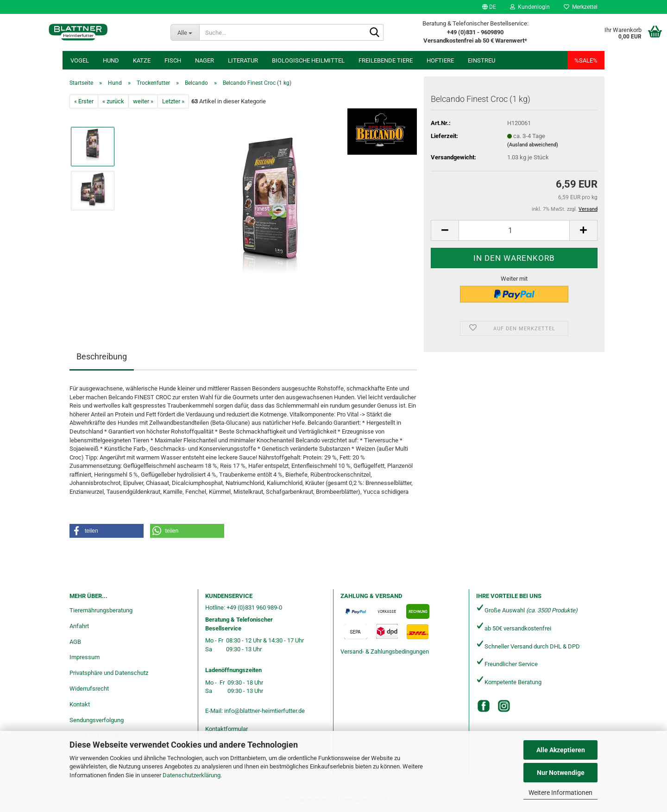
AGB (75, 642)
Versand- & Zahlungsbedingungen (385, 651)
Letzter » (173, 101)
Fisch (173, 60)
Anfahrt (79, 626)
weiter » (143, 101)
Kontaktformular (227, 729)
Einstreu (481, 60)
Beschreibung (102, 356)
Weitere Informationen (560, 793)
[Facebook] (484, 706)
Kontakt (80, 704)
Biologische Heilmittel (308, 60)
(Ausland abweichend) (533, 145)
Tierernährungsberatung (101, 610)
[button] (489, 7)
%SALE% (586, 60)
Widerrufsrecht (89, 689)
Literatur (243, 60)
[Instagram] (504, 706)
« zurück (113, 101)
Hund (111, 60)
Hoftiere (440, 60)
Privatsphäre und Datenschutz (109, 673)
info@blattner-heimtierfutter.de (264, 711)
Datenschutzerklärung (192, 775)
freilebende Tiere (386, 60)
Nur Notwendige (561, 773)
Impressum (85, 657)
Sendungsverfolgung (97, 720)
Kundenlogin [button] (530, 7)
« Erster (84, 101)
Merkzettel (581, 7)
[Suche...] (185, 32)
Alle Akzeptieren (561, 750)
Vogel (80, 60)
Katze (142, 60)
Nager (205, 60)
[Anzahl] (514, 230)
